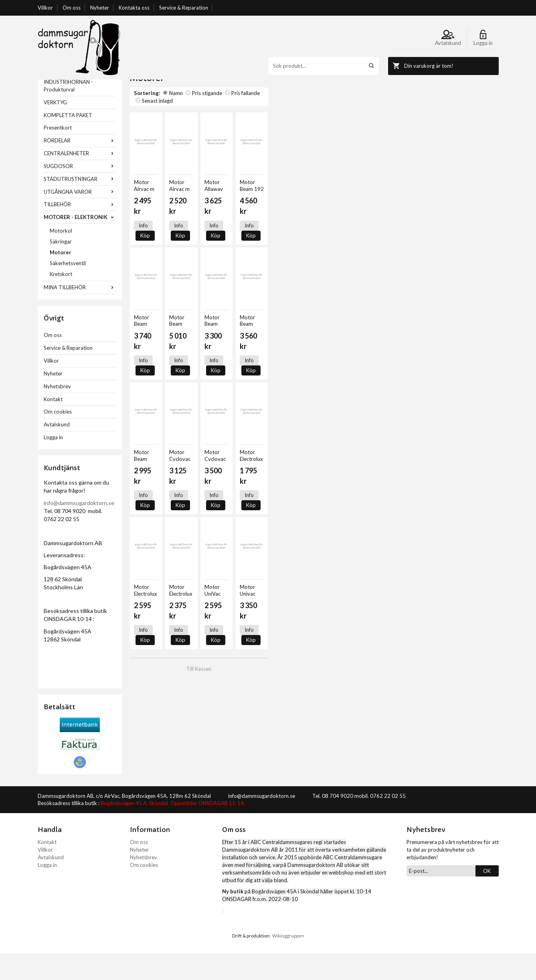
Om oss (72, 8)
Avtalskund (57, 451)
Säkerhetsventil (68, 290)
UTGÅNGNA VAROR (80, 219)
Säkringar (61, 268)
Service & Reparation (184, 8)
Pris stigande (204, 120)
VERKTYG (55, 129)
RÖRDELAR (80, 167)
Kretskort (61, 301)
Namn (173, 120)
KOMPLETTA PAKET (68, 142)
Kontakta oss (134, 8)
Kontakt (53, 426)
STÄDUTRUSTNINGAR (80, 206)
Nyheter (100, 8)
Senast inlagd (281, 120)
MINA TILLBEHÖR (80, 314)
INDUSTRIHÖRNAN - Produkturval (68, 113)
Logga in (53, 464)
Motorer (61, 279)
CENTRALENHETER (80, 180)
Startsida (141, 83)
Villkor (45, 8)
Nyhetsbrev (57, 413)
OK (487, 898)
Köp (165, 234)
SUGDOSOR (80, 193)
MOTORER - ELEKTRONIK (80, 244)
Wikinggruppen (288, 963)
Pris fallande (242, 120)
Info (143, 234)
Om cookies (58, 438)
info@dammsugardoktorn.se (79, 530)
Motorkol (61, 258)
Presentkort (58, 154)
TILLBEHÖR (80, 231)
